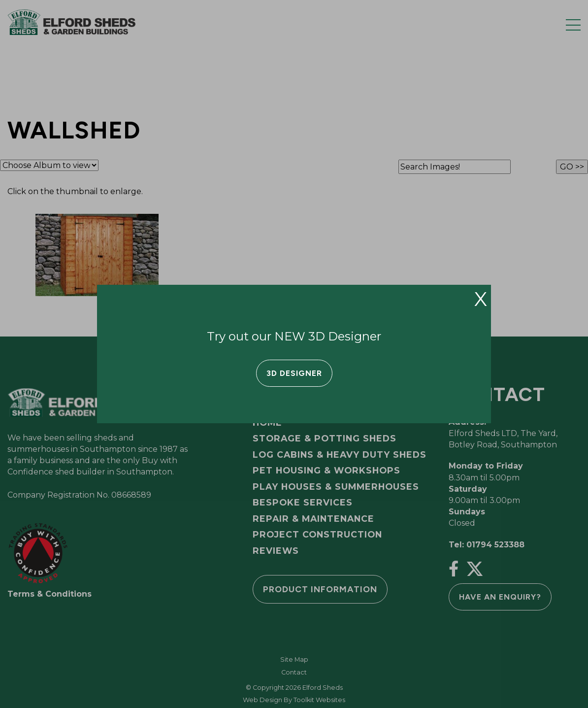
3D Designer (294, 373)
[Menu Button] (573, 25)
